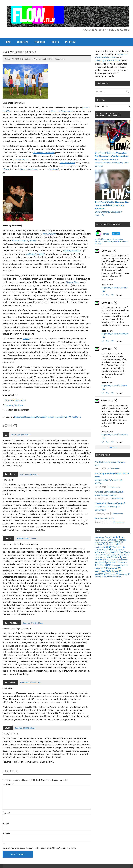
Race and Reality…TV (104, 518)
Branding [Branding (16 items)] (97, 540)
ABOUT (23, 42)
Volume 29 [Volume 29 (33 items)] (113, 574)
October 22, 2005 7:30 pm (29, 474)
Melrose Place (72, 282)
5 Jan (110, 251)
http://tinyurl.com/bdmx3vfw (115, 333)
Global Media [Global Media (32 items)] (119, 547)
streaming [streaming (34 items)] (109, 562)
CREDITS (55, 42)
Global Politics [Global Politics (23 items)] (100, 550)
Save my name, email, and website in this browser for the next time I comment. (39, 848)
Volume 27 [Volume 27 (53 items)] (115, 571)
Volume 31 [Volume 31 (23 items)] (99, 576)
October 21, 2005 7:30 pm (21, 435)
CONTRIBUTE (40, 42)
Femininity (60, 417)
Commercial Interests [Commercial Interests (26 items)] (117, 540)
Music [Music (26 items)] (107, 552)
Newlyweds (54, 169)
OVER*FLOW (70, 42)
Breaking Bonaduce (72, 250)
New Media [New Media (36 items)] (125, 552)
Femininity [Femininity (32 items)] (116, 544)
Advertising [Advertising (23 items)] (99, 538)
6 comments (60, 59)
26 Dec (111, 349)
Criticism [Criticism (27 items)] (98, 544)
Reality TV (76, 417)
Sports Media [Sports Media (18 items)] (99, 562)
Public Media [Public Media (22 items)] (99, 557)
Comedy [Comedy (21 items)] (104, 540)
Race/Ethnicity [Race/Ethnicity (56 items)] (114, 557)
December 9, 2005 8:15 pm (33, 623)
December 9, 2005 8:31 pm (30, 682)
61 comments (117, 514)
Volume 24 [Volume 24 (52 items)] (101, 568)
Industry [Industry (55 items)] (112, 549)
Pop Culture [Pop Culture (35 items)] (123, 554)
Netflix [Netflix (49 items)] (114, 552)
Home (8, 42)
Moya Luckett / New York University (37, 59)
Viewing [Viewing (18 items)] (115, 566)
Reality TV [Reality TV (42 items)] (100, 559)
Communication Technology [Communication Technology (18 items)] (104, 542)
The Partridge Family (35, 254)
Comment (8, 784)
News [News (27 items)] (97, 555)
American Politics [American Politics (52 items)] (115, 537)
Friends (26, 339)
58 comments (119, 522)
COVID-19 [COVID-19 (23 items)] (119, 542)
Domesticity (42, 417)
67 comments (118, 498)
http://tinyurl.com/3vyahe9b (114, 434)
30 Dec (111, 303)
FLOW (104, 251)
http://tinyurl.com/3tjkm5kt (114, 385)
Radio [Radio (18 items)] (125, 557)
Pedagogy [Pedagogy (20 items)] (113, 555)
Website (6, 834)
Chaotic (6, 169)
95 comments (114, 469)
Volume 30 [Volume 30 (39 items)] (124, 574)
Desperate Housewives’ (62, 111)
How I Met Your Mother (44, 152)
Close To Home (20, 159)
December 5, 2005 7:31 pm (26, 538)
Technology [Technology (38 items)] (121, 562)
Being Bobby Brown (29, 169)
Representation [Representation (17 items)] (111, 560)
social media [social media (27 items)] (122, 560)
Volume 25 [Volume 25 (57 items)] (114, 568)
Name (6, 813)
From (14, 405)
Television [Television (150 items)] (103, 565)
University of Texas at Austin (108, 60)
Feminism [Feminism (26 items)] (99, 547)
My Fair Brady (49, 234)
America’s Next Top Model (24, 240)
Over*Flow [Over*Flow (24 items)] (104, 555)
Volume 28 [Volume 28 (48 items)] (101, 574)
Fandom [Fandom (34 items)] (107, 544)
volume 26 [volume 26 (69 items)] (102, 571)
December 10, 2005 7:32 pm (25, 728)
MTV (69, 417)
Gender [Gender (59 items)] (108, 546)
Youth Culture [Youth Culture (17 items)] (117, 576)
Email (6, 823)
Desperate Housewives (25, 417)
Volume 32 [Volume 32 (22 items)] (108, 576)
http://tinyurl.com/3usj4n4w (114, 287)
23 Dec (111, 401)
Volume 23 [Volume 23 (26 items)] (123, 565)
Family (51, 417)
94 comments (114, 487)
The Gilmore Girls (67, 163)
